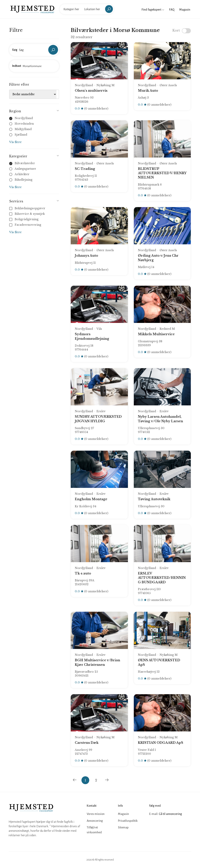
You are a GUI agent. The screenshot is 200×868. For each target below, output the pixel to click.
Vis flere (15, 142)
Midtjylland (23, 129)
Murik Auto (148, 91)
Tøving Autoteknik (154, 499)
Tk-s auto (83, 573)
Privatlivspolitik (128, 821)
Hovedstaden (24, 124)
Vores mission (96, 814)
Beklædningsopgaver (28, 208)
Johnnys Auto (86, 256)
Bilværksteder (25, 163)
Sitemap (123, 827)
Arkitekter (22, 174)
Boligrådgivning (24, 219)
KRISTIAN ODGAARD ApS (161, 743)
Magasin (185, 10)
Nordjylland (24, 118)
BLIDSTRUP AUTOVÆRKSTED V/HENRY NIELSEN (162, 173)
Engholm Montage (91, 499)
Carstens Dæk (87, 743)
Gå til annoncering (170, 814)
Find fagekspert (153, 10)
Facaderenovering (26, 225)
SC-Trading (85, 169)
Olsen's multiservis (91, 91)
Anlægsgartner (25, 169)
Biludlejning (24, 180)
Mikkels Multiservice (156, 334)
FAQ (172, 10)
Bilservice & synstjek (27, 214)
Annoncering (95, 821)
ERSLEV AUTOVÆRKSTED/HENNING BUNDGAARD (162, 578)
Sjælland (21, 135)
